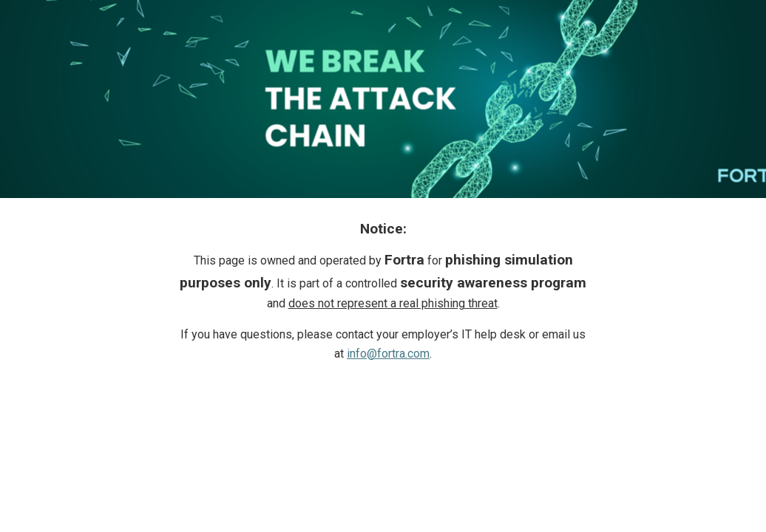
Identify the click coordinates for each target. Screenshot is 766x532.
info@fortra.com (388, 354)
